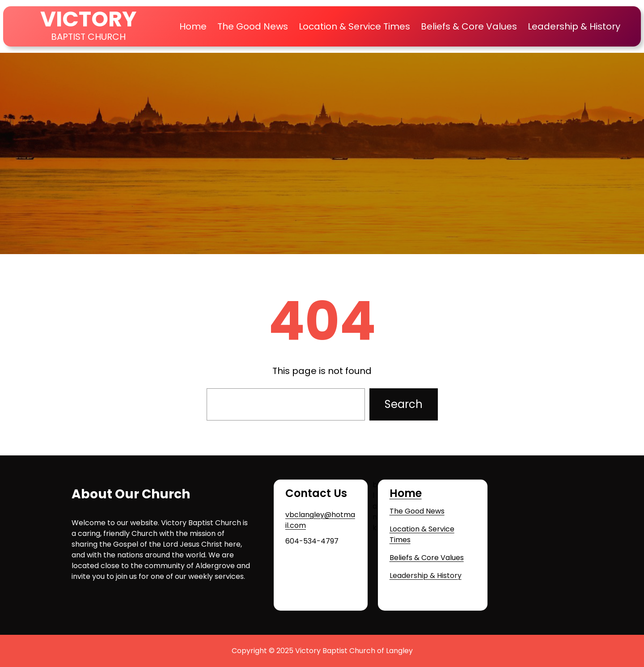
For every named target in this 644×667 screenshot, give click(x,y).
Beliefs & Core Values (427, 558)
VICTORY (88, 19)
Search (404, 404)
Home (193, 26)
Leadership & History (426, 576)
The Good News (417, 511)
